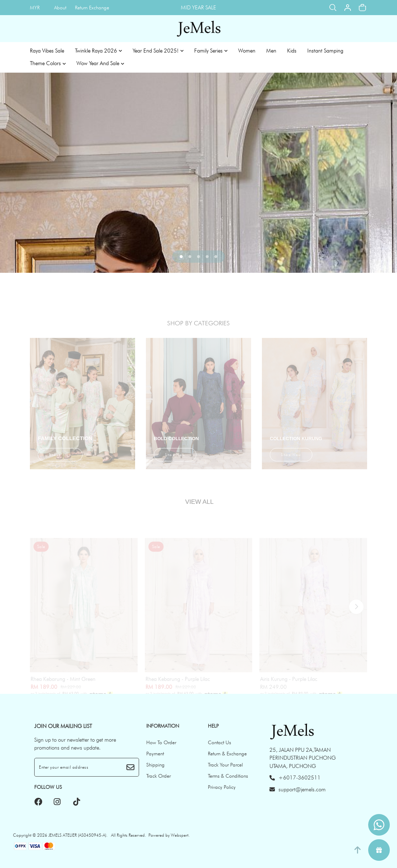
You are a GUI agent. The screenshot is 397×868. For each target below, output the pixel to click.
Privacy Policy (222, 787)
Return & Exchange (227, 754)
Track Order (159, 776)
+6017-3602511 (295, 778)
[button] (181, 257)
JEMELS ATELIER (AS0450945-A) (77, 835)
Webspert (180, 835)
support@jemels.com (298, 790)
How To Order (161, 742)
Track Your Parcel (225, 765)
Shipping (155, 765)
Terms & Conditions (228, 776)
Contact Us (219, 742)
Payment (155, 754)
